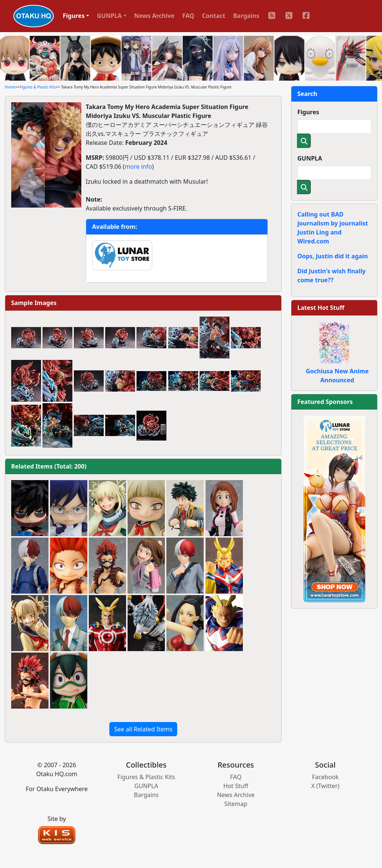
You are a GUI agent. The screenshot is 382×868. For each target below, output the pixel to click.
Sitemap (236, 804)
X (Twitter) (325, 786)
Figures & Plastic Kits (38, 87)
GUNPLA (310, 158)
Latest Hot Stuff (321, 308)
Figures (308, 112)
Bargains (246, 16)
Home (10, 87)
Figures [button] (74, 16)
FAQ (188, 16)
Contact (214, 16)
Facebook (325, 777)
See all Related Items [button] (143, 729)
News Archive (154, 16)
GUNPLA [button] (109, 16)
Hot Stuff (236, 786)
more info (138, 167)
